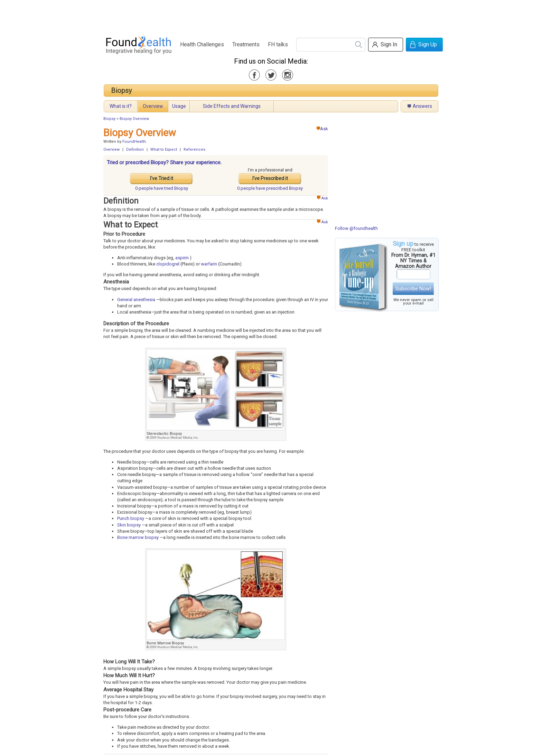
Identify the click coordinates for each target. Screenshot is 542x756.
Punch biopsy (131, 518)
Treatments (246, 44)
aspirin (182, 258)
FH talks (278, 44)
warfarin (209, 264)
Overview (153, 106)
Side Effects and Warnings (232, 106)
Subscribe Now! (413, 289)
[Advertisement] (271, 16)
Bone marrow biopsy (138, 537)
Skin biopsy (129, 525)
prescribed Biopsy (270, 188)
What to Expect (164, 150)
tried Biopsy (162, 188)
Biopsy (121, 91)
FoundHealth (134, 142)
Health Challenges (202, 44)
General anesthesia (136, 300)
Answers (422, 106)
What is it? (121, 106)
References (194, 150)
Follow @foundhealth (356, 228)
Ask (322, 129)
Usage (179, 106)
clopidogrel (168, 264)
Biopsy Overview (134, 119)
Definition (135, 150)
